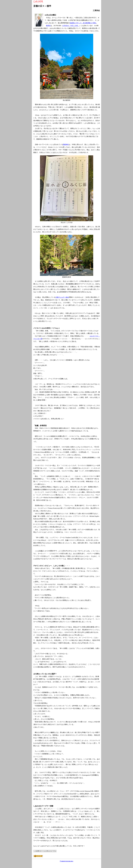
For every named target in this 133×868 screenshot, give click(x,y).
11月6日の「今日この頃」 (71, 26)
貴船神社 (66, 144)
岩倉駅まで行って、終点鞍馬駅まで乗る (83, 23)
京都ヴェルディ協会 (62, 297)
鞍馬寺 (48, 26)
